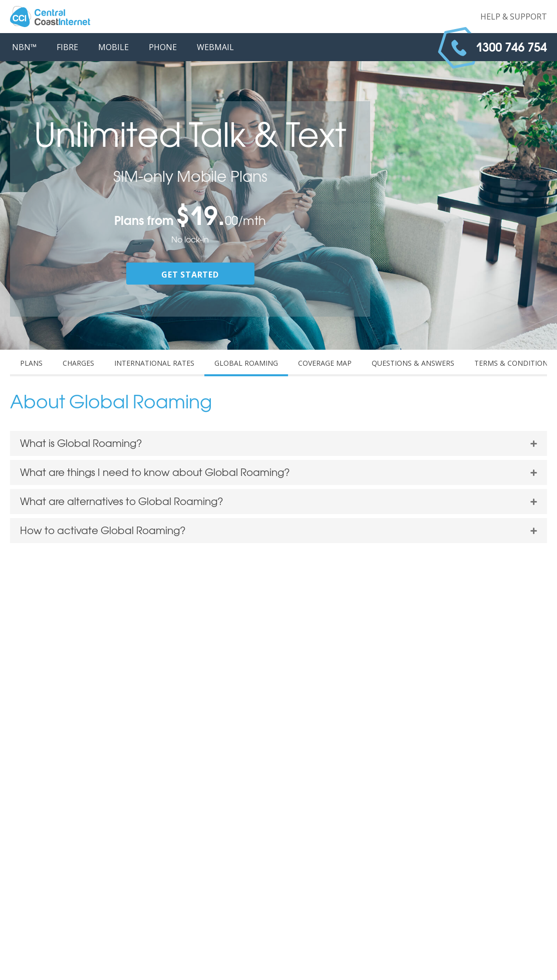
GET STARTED (190, 275)
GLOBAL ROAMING (246, 363)
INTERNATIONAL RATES (154, 363)
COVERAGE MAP (325, 363)
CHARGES (78, 363)
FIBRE (67, 47)
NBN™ (24, 47)
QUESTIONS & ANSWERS (413, 363)
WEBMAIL (215, 47)
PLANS (31, 363)
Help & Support (514, 17)
